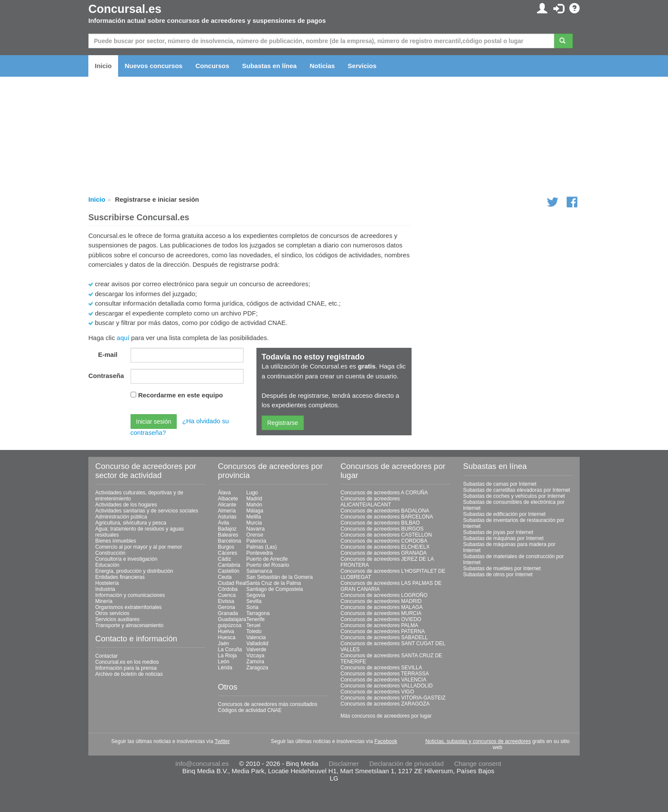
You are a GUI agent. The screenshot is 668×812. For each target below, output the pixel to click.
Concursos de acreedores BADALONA (385, 511)
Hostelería (107, 583)
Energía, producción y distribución (134, 571)
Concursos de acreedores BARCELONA (387, 517)
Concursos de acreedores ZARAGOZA (385, 704)
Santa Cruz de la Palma (274, 583)
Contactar (106, 656)
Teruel (254, 625)
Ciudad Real (232, 583)
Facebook (386, 741)
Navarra (256, 529)
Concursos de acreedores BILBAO (380, 523)
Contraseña (106, 376)
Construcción (110, 553)
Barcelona (230, 541)
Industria (105, 589)
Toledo (254, 631)
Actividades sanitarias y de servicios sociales (147, 511)
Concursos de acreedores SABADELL (384, 637)
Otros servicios (112, 613)
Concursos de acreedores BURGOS (382, 529)
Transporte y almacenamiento (129, 625)
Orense (255, 535)
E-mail (108, 354)
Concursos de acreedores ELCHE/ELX (385, 547)
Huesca (227, 637)
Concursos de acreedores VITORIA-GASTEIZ (393, 698)
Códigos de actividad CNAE (250, 710)
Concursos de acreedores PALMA (379, 625)
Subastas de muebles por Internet (502, 568)
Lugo (252, 493)
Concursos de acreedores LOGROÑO (384, 595)
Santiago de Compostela (275, 589)
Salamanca (259, 571)
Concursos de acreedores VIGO (377, 692)
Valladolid (258, 643)
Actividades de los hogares (126, 505)
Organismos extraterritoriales (128, 607)
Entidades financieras (120, 577)
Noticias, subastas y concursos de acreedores (478, 741)
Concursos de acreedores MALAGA (382, 607)
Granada (228, 613)
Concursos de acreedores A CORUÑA (384, 493)
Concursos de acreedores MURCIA (381, 613)
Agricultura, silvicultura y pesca (131, 523)
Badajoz (227, 529)
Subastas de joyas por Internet (498, 532)
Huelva (226, 631)
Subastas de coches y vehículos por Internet (514, 496)
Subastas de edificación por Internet (504, 514)
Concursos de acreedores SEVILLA (381, 668)
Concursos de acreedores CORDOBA (384, 541)
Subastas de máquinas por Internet (504, 538)
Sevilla (254, 601)
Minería (104, 601)
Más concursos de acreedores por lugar (386, 716)
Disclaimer (344, 764)
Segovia (256, 595)
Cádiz (225, 559)
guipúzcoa (230, 625)
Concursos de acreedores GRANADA (384, 553)
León (224, 662)
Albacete (228, 499)
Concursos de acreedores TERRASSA (385, 674)
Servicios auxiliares (117, 619)
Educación (107, 565)
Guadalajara (232, 619)
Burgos (226, 547)
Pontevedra (260, 553)
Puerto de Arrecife (267, 559)
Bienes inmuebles (116, 541)
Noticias (322, 66)
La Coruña (230, 650)
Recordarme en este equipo (181, 395)
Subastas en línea (270, 66)
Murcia (254, 523)
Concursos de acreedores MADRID (381, 601)
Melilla (254, 517)
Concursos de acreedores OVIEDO (381, 619)
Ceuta (225, 577)
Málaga (255, 511)
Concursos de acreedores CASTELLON (386, 535)
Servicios (362, 66)
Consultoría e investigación (126, 559)
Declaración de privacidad (407, 764)
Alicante (227, 505)
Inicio (103, 66)
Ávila (224, 523)
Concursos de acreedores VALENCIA (383, 680)
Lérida (225, 668)
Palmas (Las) (262, 547)
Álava (225, 493)
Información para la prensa (126, 668)
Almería (227, 511)
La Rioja (228, 656)
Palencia (256, 541)
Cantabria (229, 565)
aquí (123, 338)
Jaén (224, 643)
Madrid (254, 499)
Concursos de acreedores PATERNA (383, 631)
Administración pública (121, 517)
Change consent (478, 764)
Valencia (256, 637)
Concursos (212, 66)
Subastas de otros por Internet (498, 575)
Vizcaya (256, 656)
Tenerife (256, 619)
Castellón (229, 571)
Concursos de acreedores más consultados (268, 704)
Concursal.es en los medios (127, 662)
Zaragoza (258, 668)
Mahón (254, 505)
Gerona (227, 607)
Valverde (256, 650)
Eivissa (226, 601)
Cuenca (227, 595)
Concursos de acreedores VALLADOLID (387, 686)
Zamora (255, 662)
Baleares (228, 535)
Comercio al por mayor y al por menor (139, 547)
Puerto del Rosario (268, 565)
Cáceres (228, 553)
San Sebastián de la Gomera (280, 577)
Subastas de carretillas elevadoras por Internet (517, 490)
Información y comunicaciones (130, 595)
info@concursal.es (202, 764)
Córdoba (228, 589)
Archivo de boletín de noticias (129, 674)
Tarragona (258, 613)
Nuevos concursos (153, 66)
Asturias (227, 517)
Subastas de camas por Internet (500, 484)
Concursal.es (125, 9)
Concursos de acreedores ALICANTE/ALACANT (370, 502)
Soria (253, 607)
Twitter (222, 741)
